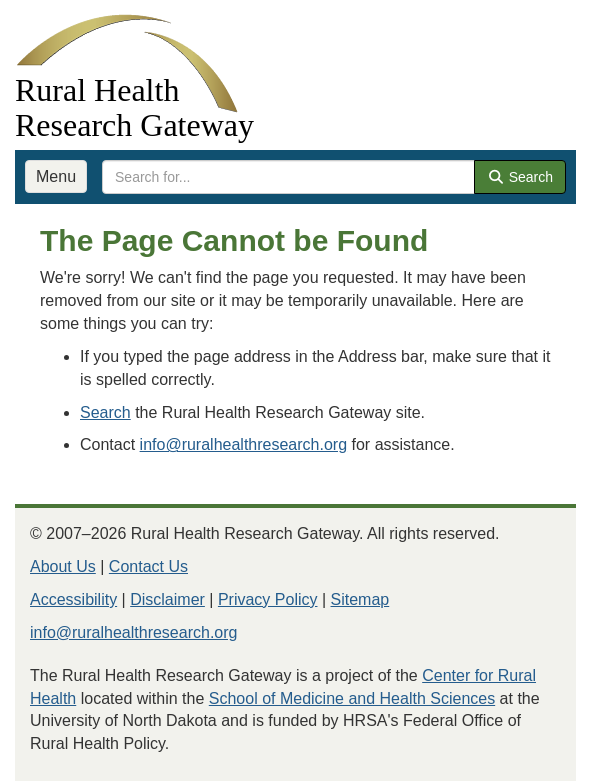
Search (520, 177)
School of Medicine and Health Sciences (352, 698)
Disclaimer (167, 599)
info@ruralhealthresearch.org (243, 444)
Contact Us (148, 566)
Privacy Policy (268, 599)
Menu (56, 176)
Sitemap (360, 599)
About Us (63, 566)
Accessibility (73, 599)
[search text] (288, 177)
